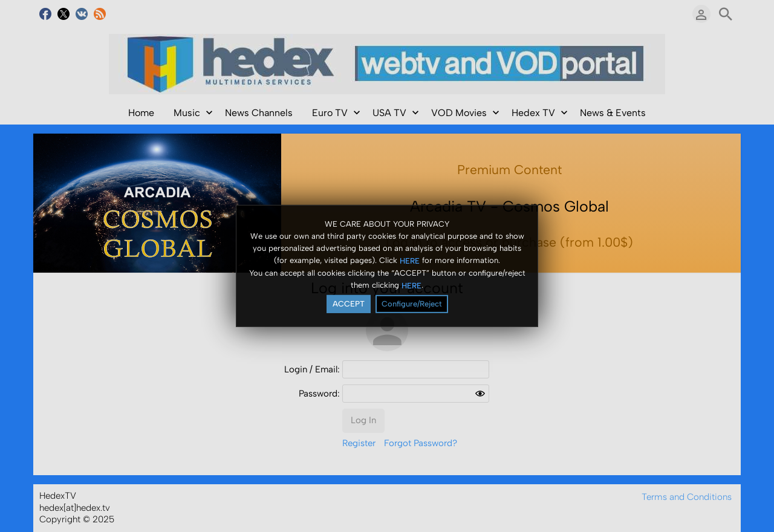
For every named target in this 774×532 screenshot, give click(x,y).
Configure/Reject (412, 304)
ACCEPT (349, 304)
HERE (410, 260)
